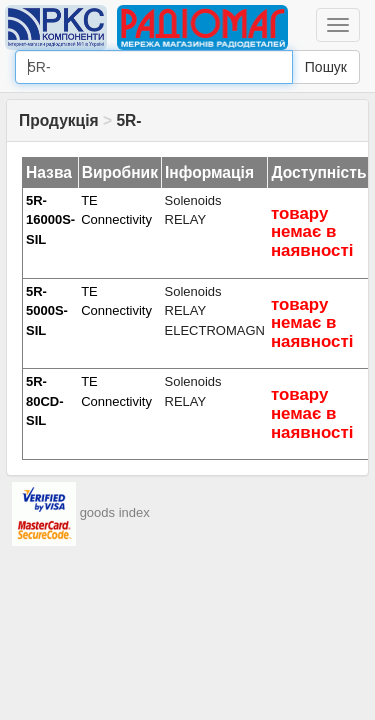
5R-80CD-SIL (45, 401)
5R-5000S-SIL (47, 311)
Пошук (326, 67)
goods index (115, 513)
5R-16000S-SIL (50, 220)
